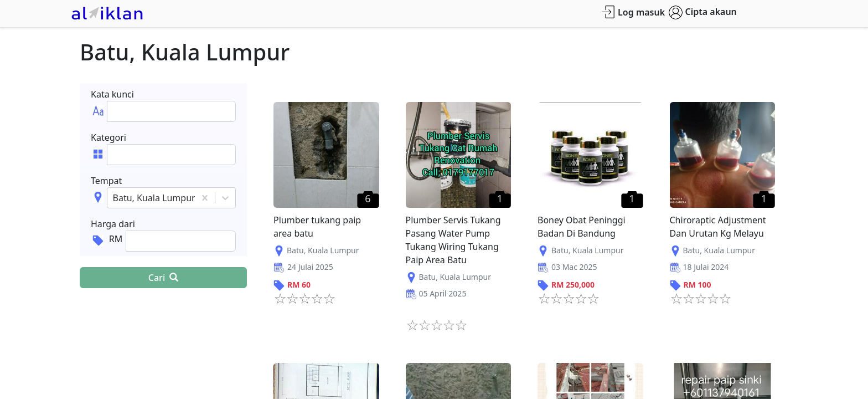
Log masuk (633, 12)
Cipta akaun (703, 12)
